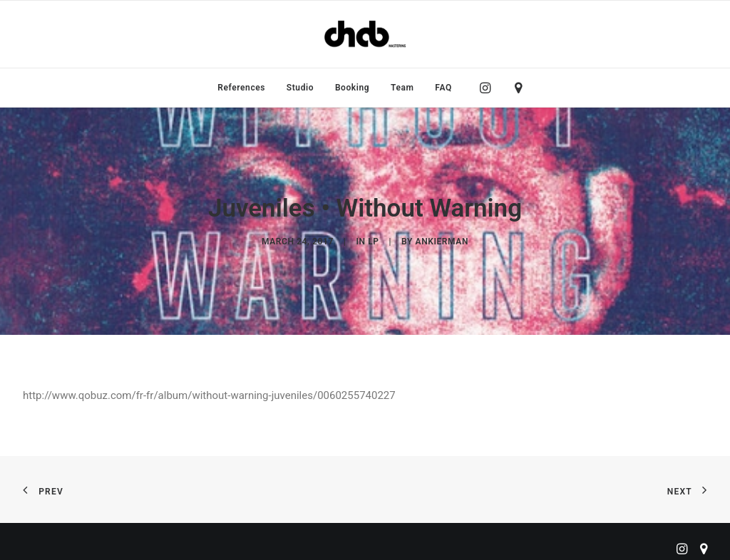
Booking (352, 88)
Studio (300, 88)
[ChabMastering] (365, 34)
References (241, 88)
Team (402, 88)
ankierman (442, 239)
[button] (489, 88)
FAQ (443, 88)
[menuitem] (241, 88)
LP (373, 239)
